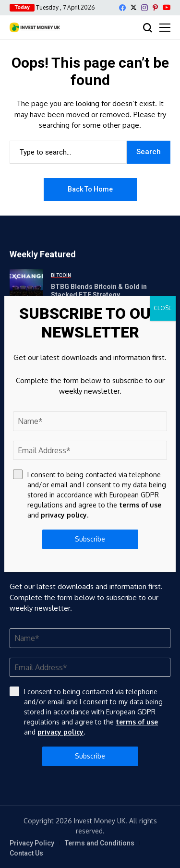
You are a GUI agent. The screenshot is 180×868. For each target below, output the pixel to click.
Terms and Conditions (100, 843)
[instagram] (144, 8)
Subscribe (90, 756)
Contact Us (26, 853)
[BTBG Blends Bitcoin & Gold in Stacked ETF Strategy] (26, 286)
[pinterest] (155, 8)
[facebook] (122, 8)
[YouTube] (167, 7)
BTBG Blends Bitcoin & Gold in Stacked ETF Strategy (99, 291)
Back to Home (90, 189)
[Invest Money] (35, 27)
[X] (133, 7)
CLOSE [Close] (163, 308)
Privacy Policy (32, 843)
